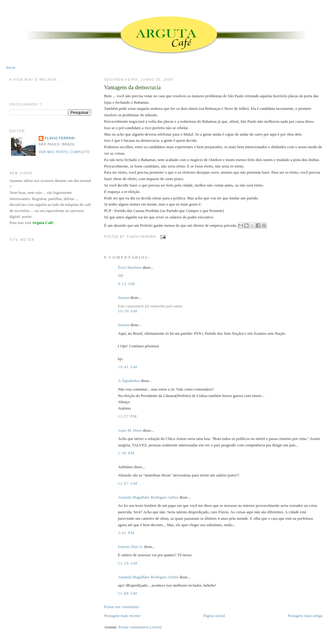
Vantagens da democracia (133, 87)
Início (11, 67)
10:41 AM (128, 367)
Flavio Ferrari (60, 138)
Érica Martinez (130, 267)
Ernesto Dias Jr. (131, 547)
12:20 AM (128, 563)
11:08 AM (128, 593)
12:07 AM (128, 483)
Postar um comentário (122, 607)
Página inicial (214, 616)
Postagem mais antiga (305, 616)
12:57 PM (128, 416)
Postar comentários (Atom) (140, 627)
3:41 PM (126, 533)
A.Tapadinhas (129, 381)
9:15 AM (127, 284)
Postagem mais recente (122, 616)
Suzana (124, 297)
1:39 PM (126, 453)
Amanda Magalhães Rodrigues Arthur (148, 497)
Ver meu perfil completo (64, 152)
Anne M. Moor (130, 430)
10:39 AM (128, 311)
